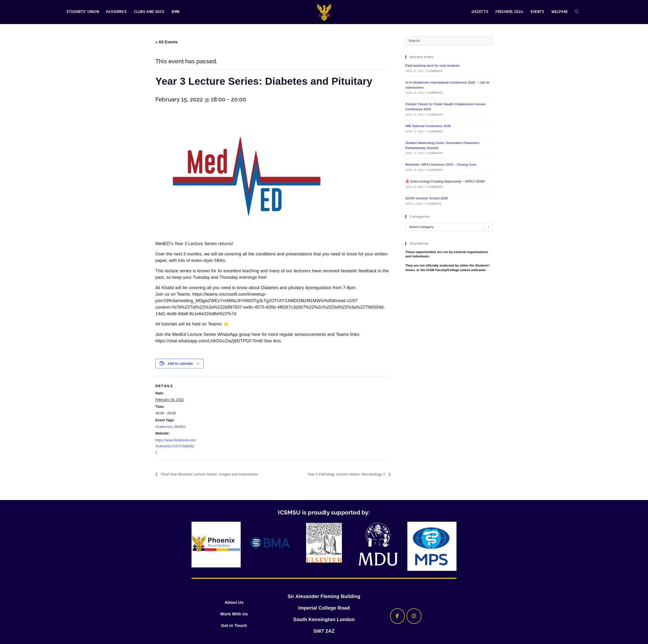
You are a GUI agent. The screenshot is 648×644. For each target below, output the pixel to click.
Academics (164, 427)
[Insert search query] (449, 41)
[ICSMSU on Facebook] (395, 616)
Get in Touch (234, 625)
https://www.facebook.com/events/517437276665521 (175, 446)
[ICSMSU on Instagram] (414, 616)
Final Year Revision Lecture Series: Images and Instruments (213, 474)
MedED (180, 427)
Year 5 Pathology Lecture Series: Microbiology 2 (343, 474)
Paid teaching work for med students (432, 66)
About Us (234, 602)
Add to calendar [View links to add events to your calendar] (180, 364)
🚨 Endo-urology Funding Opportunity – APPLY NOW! (445, 181)
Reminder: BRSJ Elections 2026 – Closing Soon (441, 165)
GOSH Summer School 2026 (427, 198)
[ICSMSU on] (433, 616)
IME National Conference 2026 (428, 126)
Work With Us (234, 614)
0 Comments (434, 71)
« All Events (167, 42)
